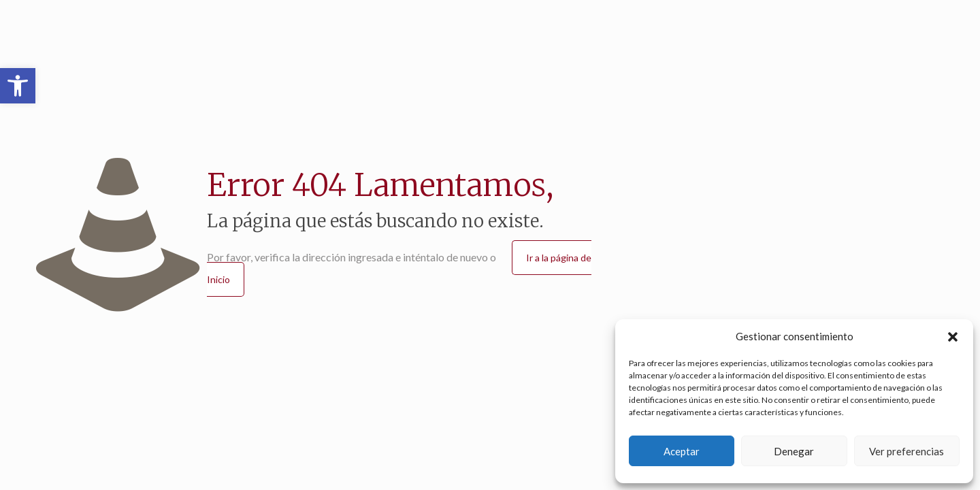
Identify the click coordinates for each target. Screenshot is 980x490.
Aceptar (682, 451)
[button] (18, 86)
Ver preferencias (906, 451)
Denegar (794, 451)
